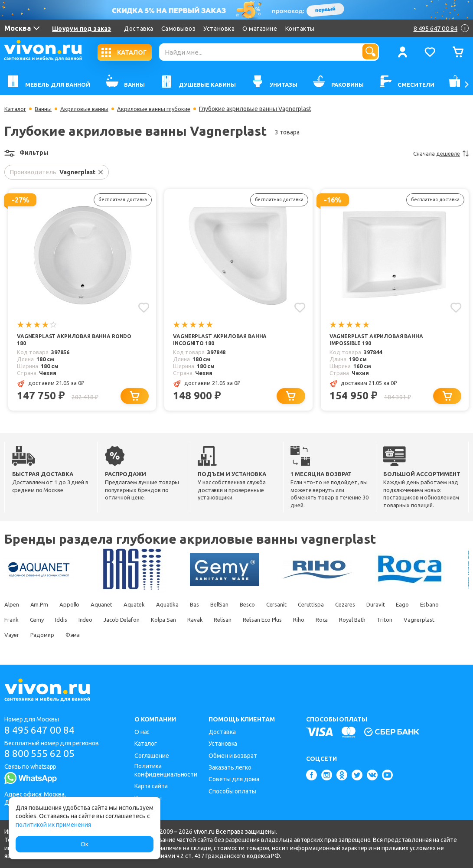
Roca (421, 621)
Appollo (76, 606)
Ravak (277, 621)
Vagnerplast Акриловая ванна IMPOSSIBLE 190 (379, 340)
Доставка (139, 29)
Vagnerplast (92, 636)
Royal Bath (18, 636)
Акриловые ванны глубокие (163, 109)
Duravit (422, 606)
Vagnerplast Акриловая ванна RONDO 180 (66, 340)
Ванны (45, 109)
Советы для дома (234, 779)
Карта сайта (151, 786)
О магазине (260, 29)
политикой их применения (53, 825)
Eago (11, 621)
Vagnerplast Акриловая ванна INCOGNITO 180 (222, 340)
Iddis (129, 621)
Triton (54, 636)
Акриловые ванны (89, 109)
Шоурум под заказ (82, 29)
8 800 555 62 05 (43, 755)
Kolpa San (243, 621)
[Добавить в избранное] (143, 307)
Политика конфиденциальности (166, 770)
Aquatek (148, 606)
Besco (277, 606)
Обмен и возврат (233, 756)
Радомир (164, 636)
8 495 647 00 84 (43, 730)
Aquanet (112, 606)
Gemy (101, 621)
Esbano (41, 621)
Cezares (388, 606)
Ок (85, 844)
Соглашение (152, 756)
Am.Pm (43, 606)
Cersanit (310, 606)
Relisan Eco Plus (354, 621)
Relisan (308, 621)
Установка (219, 29)
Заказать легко (230, 767)
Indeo (156, 621)
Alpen (12, 606)
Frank (72, 621)
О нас (142, 732)
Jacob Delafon (197, 621)
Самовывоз (179, 29)
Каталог (16, 109)
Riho (395, 621)
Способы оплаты (232, 791)
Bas (215, 606)
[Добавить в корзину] (137, 397)
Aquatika (185, 606)
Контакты (300, 29)
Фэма (199, 636)
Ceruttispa (349, 606)
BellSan (244, 606)
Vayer (130, 636)
